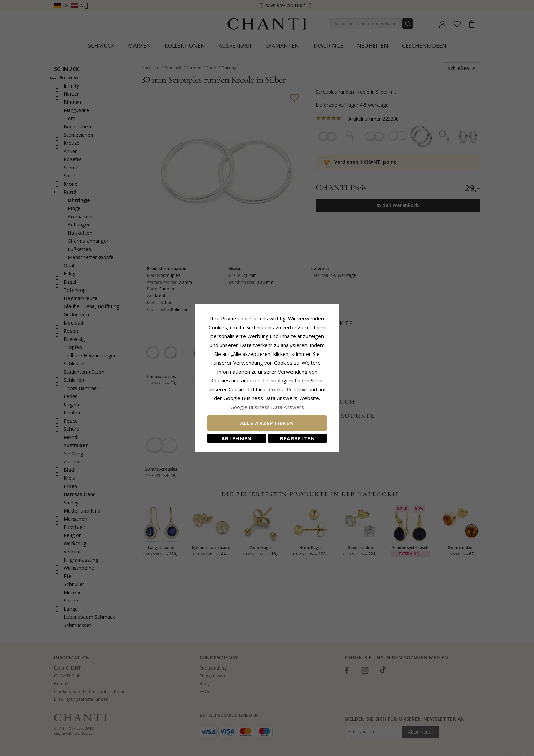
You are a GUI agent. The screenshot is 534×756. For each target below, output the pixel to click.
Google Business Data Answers (267, 407)
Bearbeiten (298, 438)
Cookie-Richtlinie (288, 389)
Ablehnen (237, 438)
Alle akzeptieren (267, 423)
